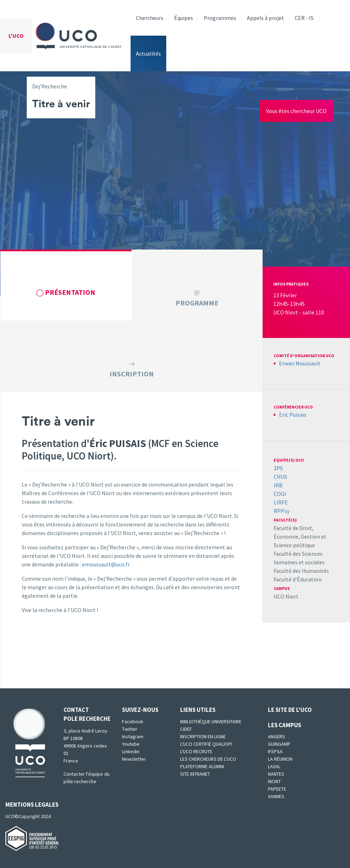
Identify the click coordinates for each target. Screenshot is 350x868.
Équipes (184, 18)
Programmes (220, 18)
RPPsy (281, 511)
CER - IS (304, 18)
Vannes (276, 796)
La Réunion (280, 759)
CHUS (280, 477)
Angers (277, 736)
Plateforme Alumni (202, 766)
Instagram (133, 736)
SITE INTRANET (195, 774)
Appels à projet (265, 18)
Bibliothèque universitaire (211, 721)
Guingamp (279, 744)
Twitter (130, 729)
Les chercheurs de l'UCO (208, 759)
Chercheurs (150, 18)
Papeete (277, 789)
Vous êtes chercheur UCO (296, 111)
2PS (278, 468)
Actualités (148, 53)
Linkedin (131, 751)
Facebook (133, 721)
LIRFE (281, 502)
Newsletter (134, 759)
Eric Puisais (293, 415)
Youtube (131, 744)
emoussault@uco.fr (106, 564)
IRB (278, 485)
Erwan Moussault (300, 363)
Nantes (276, 774)
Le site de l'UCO (290, 710)
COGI (280, 494)
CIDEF (186, 729)
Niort (274, 781)
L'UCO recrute (196, 751)
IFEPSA (275, 751)
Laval (274, 766)
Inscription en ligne (203, 736)
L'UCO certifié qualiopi (206, 744)
